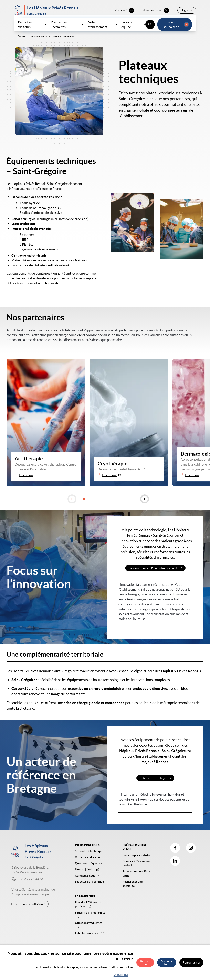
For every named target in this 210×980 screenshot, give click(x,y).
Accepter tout (167, 963)
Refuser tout (145, 963)
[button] (72, 508)
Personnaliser (191, 963)
